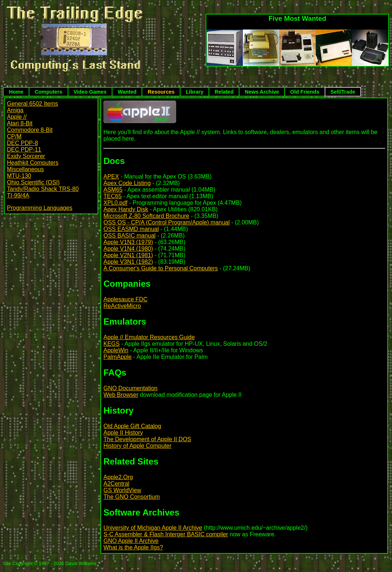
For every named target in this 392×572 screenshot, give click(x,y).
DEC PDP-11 (24, 150)
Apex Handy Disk (126, 209)
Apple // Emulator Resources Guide (149, 337)
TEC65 (112, 196)
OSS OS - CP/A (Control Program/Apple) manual (167, 222)
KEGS (111, 344)
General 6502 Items (33, 104)
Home (16, 92)
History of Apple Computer (137, 446)
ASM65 (113, 190)
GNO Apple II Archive (131, 541)
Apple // (17, 117)
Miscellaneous (25, 169)
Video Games (90, 92)
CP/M (14, 136)
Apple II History (123, 433)
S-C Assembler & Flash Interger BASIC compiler (166, 534)
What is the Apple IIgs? (133, 547)
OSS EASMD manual (131, 229)
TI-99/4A (18, 195)
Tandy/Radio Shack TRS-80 (43, 189)
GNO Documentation (130, 388)
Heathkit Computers (33, 163)
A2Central (116, 484)
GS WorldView (122, 490)
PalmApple (117, 357)
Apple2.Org (118, 477)
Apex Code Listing (127, 183)
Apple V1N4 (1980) (128, 249)
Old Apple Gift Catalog (132, 426)
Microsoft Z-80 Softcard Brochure (146, 216)
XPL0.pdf (115, 203)
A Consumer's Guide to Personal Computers (161, 268)
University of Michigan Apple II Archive (153, 528)
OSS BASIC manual (129, 236)
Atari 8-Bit (20, 123)
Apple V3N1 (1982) (128, 262)
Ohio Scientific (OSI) (33, 182)
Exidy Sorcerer (26, 156)
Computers (48, 92)
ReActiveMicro (122, 306)
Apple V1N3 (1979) (128, 242)
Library (195, 92)
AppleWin (116, 350)
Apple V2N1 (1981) (128, 255)
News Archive (262, 92)
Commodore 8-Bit (30, 130)
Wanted (127, 92)
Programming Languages (40, 208)
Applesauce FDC (125, 299)
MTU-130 (19, 176)
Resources (161, 92)
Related (224, 92)
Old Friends (305, 92)
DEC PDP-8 (22, 143)
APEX (111, 177)
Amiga (15, 110)
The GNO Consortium (132, 497)
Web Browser (121, 395)
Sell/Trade (343, 92)
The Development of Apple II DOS (147, 439)
